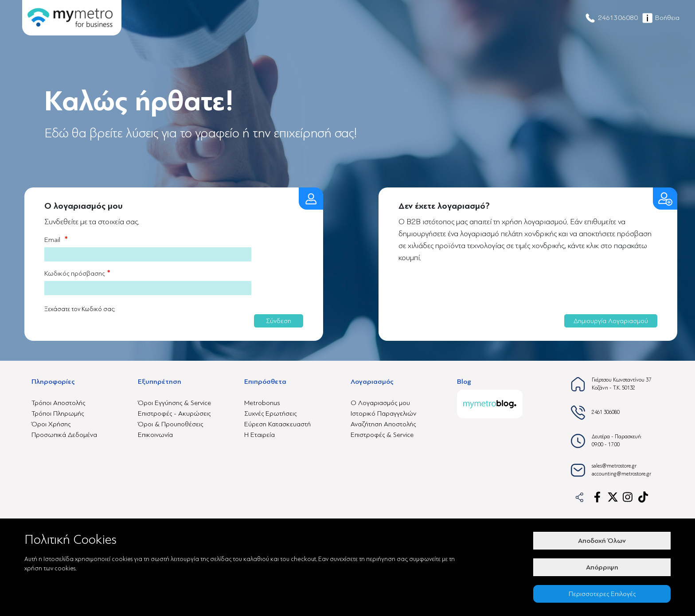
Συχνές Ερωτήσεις (270, 413)
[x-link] (613, 497)
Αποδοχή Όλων (602, 541)
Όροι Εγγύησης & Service (174, 403)
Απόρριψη (602, 567)
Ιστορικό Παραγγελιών (383, 413)
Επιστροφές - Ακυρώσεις (174, 413)
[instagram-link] (628, 497)
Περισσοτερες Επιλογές (602, 594)
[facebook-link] (597, 497)
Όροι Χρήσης (51, 424)
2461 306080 (606, 412)
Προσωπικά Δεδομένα (64, 435)
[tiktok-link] (644, 497)
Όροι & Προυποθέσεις (170, 424)
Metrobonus (262, 403)
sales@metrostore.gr (614, 466)
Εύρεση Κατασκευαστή (277, 424)
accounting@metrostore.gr (621, 474)
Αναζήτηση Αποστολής (383, 424)
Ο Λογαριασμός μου (380, 403)
